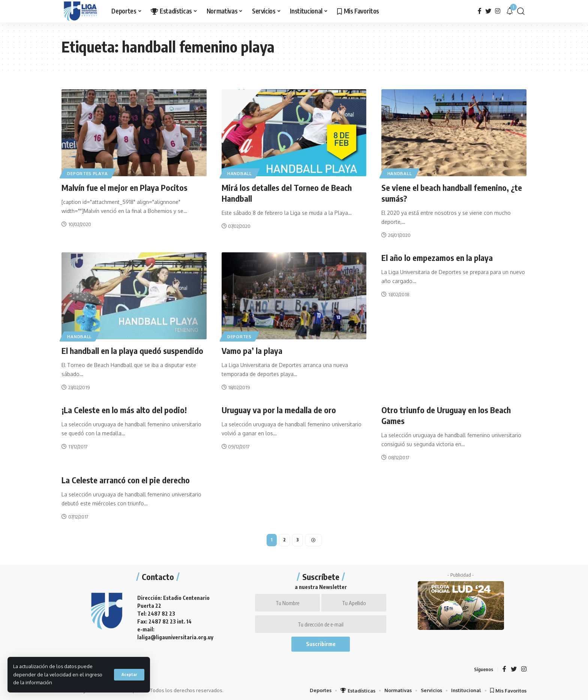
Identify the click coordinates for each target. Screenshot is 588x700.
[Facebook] (480, 11)
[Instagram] (498, 11)
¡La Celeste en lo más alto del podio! (124, 409)
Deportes (240, 336)
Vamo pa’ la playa (252, 350)
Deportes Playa (88, 173)
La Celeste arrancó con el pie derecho (126, 479)
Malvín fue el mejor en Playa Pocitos (125, 187)
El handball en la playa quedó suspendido (132, 350)
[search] (521, 11)
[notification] (510, 11)
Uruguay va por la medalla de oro (279, 409)
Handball (240, 173)
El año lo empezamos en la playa (437, 257)
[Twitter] (488, 11)
